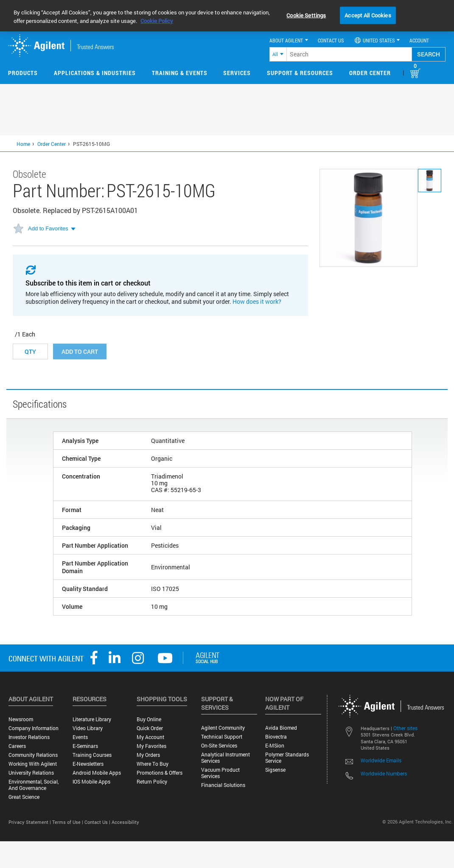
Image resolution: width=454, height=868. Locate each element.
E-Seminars (85, 746)
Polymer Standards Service (287, 758)
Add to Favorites (48, 228)
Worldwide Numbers (384, 773)
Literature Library (92, 719)
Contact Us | (98, 822)
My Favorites (151, 746)
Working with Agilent (33, 764)
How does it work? (257, 301)
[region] (227, 16)
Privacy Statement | (30, 822)
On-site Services (219, 746)
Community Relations (33, 755)
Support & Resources (300, 73)
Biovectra (276, 737)
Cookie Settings (306, 15)
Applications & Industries (95, 73)
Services (237, 73)
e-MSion (275, 746)
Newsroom (21, 719)
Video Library (88, 728)
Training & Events (180, 73)
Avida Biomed (281, 728)
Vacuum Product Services (220, 773)
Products (23, 73)
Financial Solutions (223, 785)
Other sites (405, 728)
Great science (24, 797)
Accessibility (125, 822)
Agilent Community (223, 728)
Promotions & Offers (160, 773)
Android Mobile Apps (97, 773)
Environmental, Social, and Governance (34, 785)
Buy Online (149, 719)
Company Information (34, 728)
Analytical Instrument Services (226, 758)
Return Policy (152, 782)
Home (23, 144)
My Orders (148, 755)
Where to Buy (153, 764)
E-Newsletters (88, 764)
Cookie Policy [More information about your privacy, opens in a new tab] (157, 21)
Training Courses (92, 755)
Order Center (370, 73)
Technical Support (222, 737)
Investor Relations (29, 737)
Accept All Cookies (368, 15)
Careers (17, 746)
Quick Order (150, 728)
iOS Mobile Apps (91, 782)
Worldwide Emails (381, 760)
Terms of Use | (68, 822)
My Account (150, 737)
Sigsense (275, 770)
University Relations (31, 773)
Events (80, 737)
